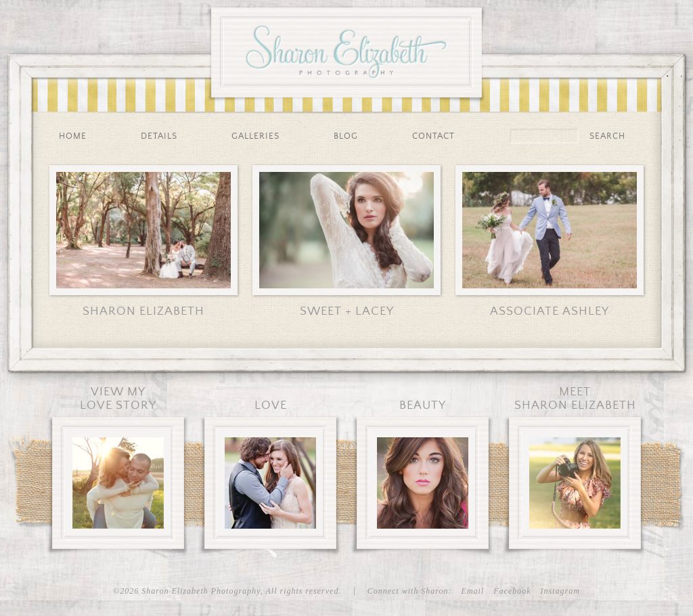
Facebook (512, 591)
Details (159, 136)
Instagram (560, 591)
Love (271, 405)
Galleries (255, 136)
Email (473, 591)
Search (607, 136)
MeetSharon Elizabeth (575, 399)
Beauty (423, 405)
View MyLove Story (118, 399)
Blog (346, 136)
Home (73, 136)
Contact (433, 136)
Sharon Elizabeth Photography (346, 49)
